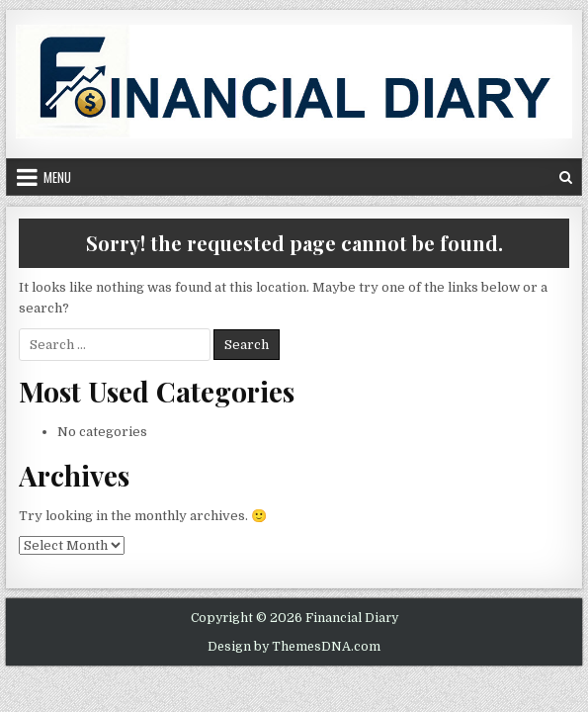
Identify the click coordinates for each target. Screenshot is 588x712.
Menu (57, 177)
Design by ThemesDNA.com (294, 647)
